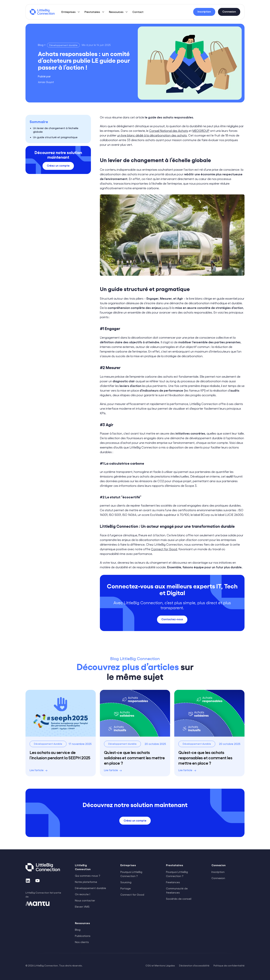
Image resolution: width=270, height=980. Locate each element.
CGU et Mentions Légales (160, 965)
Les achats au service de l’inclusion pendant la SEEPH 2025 (60, 755)
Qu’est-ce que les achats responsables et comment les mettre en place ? (205, 757)
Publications (83, 936)
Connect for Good (164, 549)
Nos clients (82, 942)
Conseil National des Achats (169, 131)
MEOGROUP (201, 131)
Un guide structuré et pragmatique (55, 137)
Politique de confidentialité (229, 965)
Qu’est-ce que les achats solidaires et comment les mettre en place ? (134, 757)
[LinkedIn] (28, 881)
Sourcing (126, 882)
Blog (78, 930)
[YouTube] (38, 881)
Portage (126, 888)
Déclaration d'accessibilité (194, 965)
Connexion (218, 878)
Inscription (218, 872)
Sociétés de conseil (179, 899)
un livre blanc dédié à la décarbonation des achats (152, 135)
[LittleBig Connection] (42, 12)
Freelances (173, 882)
